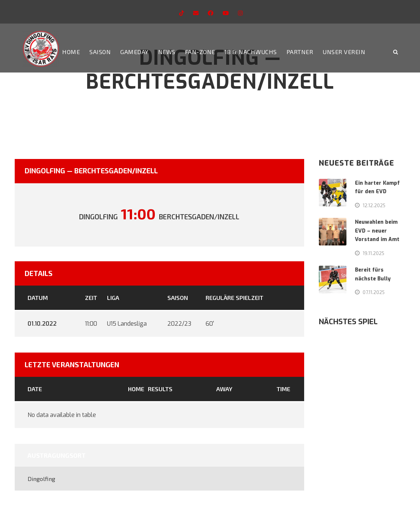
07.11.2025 (374, 292)
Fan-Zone (200, 52)
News (167, 52)
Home (71, 52)
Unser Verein (344, 52)
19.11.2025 (373, 253)
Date (35, 389)
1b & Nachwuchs (251, 52)
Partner (300, 52)
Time (283, 389)
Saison (100, 52)
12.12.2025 (374, 205)
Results (160, 389)
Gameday (134, 52)
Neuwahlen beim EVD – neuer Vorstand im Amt (377, 231)
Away (224, 389)
